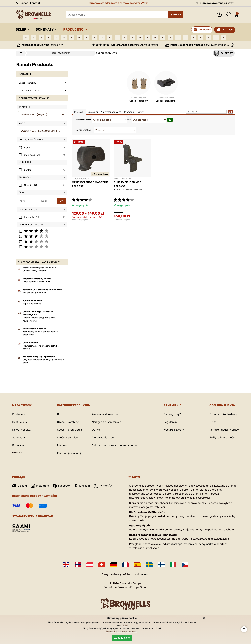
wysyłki (146, 574)
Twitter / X (103, 486)
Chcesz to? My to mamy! (35, 271)
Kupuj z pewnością (32, 304)
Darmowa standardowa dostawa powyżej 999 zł (118, 3)
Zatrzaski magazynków (123, 220)
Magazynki (64, 445)
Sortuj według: (84, 130)
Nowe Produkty (22, 430)
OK (62, 201)
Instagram (40, 486)
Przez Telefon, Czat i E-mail (36, 282)
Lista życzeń (229, 15)
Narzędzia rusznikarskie (106, 422)
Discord (20, 486)
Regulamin (170, 422)
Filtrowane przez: (84, 120)
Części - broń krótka (70, 430)
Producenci (74, 29)
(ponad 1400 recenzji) (135, 45)
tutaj (125, 625)
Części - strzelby (67, 438)
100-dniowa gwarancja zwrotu (216, 3)
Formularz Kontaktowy (223, 414)
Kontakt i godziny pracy (224, 430)
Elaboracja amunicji (69, 453)
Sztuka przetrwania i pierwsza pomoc (115, 445)
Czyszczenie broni (103, 438)
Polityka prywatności (127, 631)
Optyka (96, 430)
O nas (213, 422)
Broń (60, 414)
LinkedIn (82, 486)
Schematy (45, 29)
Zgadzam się (122, 638)
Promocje (227, 30)
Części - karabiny (68, 422)
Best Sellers (20, 422)
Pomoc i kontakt (28, 3)
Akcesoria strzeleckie (105, 414)
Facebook (61, 486)
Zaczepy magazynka (80, 220)
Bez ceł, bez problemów (34, 293)
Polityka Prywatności (222, 438)
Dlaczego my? (172, 414)
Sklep (21, 29)
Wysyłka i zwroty (174, 430)
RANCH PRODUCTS (81, 179)
